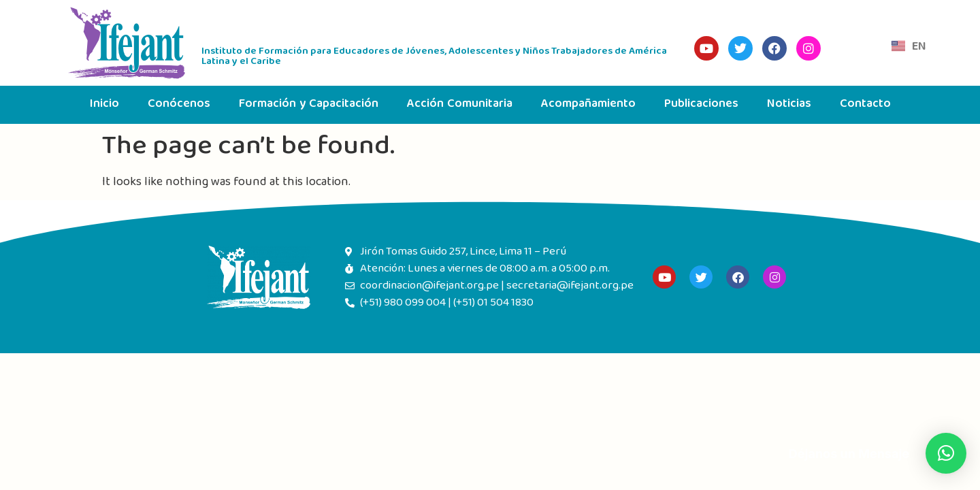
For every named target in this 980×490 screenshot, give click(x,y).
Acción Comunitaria (460, 104)
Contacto (865, 104)
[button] (946, 453)
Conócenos (179, 104)
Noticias (789, 104)
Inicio (104, 104)
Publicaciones (701, 104)
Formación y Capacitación (309, 104)
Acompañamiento (588, 104)
